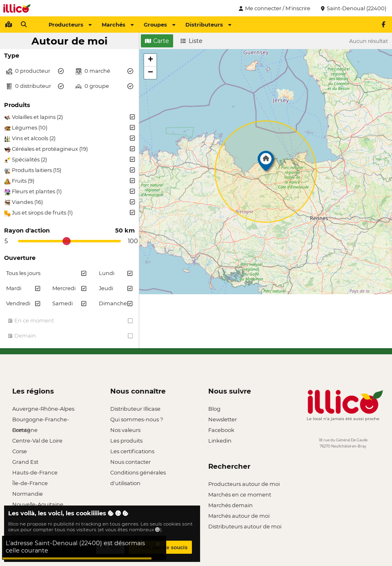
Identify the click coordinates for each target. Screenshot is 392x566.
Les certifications (132, 451)
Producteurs (70, 25)
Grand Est (25, 462)
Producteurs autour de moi (244, 484)
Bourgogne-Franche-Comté (41, 420)
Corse (20, 451)
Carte (157, 41)
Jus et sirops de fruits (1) (69, 213)
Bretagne (25, 430)
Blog (214, 409)
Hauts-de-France (35, 472)
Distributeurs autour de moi (245, 526)
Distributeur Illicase (135, 409)
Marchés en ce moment (240, 494)
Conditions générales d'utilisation (138, 473)
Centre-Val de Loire (37, 441)
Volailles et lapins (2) (69, 117)
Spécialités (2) (69, 160)
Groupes (159, 25)
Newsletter (223, 419)
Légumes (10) (69, 128)
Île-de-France (30, 483)
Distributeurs (208, 25)
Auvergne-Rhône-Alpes (43, 409)
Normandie (28, 494)
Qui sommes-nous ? (137, 419)
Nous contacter (130, 462)
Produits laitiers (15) (69, 170)
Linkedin (220, 441)
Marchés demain (231, 505)
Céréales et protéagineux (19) (69, 149)
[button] (266, 163)
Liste (192, 41)
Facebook (221, 430)
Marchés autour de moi (239, 516)
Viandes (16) (69, 202)
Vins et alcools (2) (69, 139)
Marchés (118, 25)
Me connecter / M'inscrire (274, 8)
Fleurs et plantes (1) (69, 192)
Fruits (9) (69, 181)
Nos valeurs (125, 430)
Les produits (126, 441)
